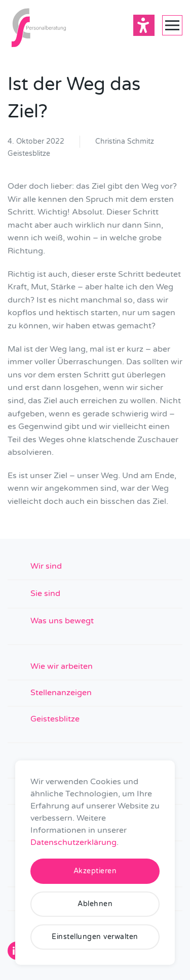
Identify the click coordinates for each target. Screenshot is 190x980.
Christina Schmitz (125, 141)
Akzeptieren (95, 871)
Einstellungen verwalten (95, 937)
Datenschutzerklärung (73, 842)
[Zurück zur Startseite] (38, 25)
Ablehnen (95, 904)
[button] (172, 25)
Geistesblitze (29, 154)
